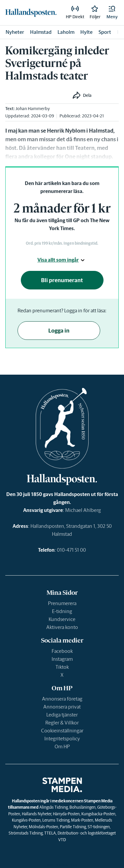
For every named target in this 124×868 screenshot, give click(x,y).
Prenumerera (62, 603)
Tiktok (62, 667)
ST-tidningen (99, 827)
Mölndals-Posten (43, 827)
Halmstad (41, 32)
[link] (31, 12)
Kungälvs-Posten (26, 820)
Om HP (62, 746)
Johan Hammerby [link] (33, 109)
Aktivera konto (62, 627)
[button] (112, 13)
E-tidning (62, 611)
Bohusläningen (83, 807)
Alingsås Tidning (54, 807)
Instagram (62, 659)
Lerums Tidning (56, 820)
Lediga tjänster (62, 715)
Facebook (62, 651)
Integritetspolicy (62, 739)
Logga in (59, 331)
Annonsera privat (62, 707)
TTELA (50, 833)
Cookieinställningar (62, 731)
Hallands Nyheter (37, 814)
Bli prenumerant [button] (62, 280)
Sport (105, 32)
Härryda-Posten (66, 814)
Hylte (86, 32)
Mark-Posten (82, 820)
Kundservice (62, 619)
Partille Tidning (73, 827)
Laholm (66, 32)
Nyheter (15, 32)
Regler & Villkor (62, 723)
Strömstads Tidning (26, 833)
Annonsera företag (62, 699)
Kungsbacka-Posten (98, 814)
